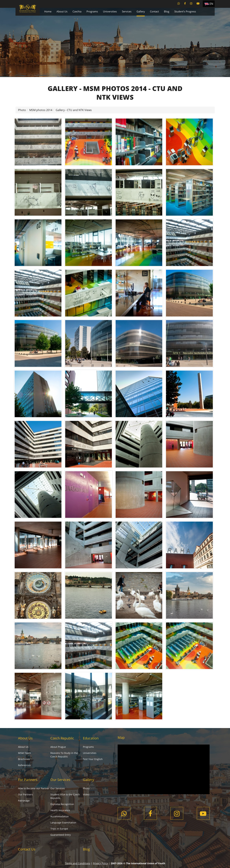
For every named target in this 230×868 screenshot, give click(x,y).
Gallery (141, 11)
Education (91, 738)
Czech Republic (62, 738)
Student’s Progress (185, 11)
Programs (92, 11)
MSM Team (24, 753)
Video (86, 794)
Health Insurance (60, 810)
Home (48, 11)
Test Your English (93, 759)
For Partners (28, 780)
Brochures (24, 759)
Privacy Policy (101, 863)
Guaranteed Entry (61, 835)
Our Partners (25, 794)
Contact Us (27, 849)
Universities (110, 11)
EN (211, 4)
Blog (167, 11)
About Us (62, 11)
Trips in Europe (59, 829)
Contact (154, 11)
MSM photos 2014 (41, 110)
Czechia (77, 11)
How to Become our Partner (34, 788)
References (24, 765)
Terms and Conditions (78, 863)
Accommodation (60, 816)
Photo (22, 110)
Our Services (60, 780)
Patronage (24, 801)
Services (127, 11)
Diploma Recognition (62, 804)
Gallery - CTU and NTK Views (74, 110)
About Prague (58, 747)
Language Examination (63, 823)
